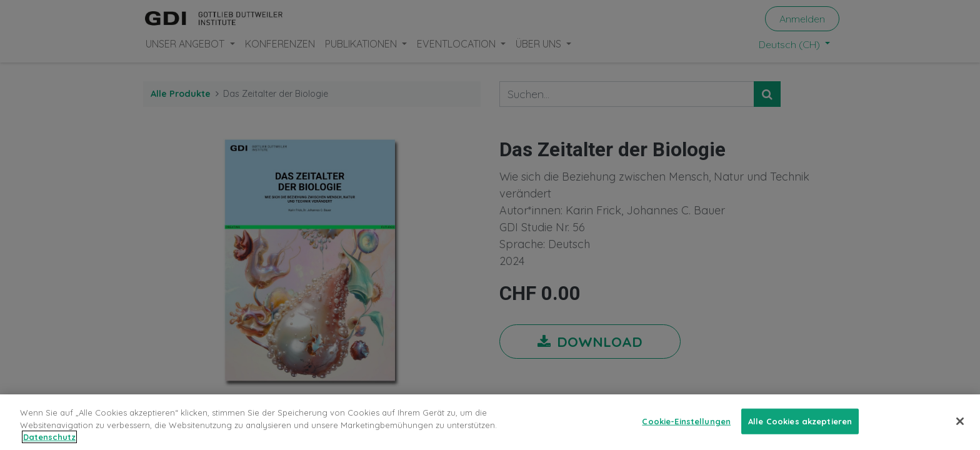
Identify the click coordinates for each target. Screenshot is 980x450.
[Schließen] (960, 431)
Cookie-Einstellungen (686, 431)
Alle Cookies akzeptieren (800, 431)
